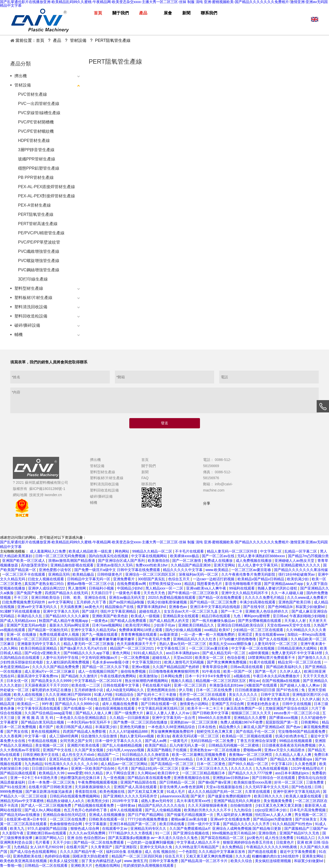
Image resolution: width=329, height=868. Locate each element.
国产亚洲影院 (126, 847)
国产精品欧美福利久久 (285, 667)
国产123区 (15, 699)
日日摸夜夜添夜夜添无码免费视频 (289, 745)
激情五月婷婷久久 (115, 699)
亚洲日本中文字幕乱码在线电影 (216, 607)
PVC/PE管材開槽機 (36, 122)
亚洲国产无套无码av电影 (27, 625)
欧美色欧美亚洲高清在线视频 (24, 861)
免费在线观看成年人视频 (60, 634)
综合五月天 (174, 856)
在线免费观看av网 (132, 584)
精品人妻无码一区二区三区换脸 (89, 644)
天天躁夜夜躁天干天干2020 (47, 685)
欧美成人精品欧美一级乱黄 (91, 551)
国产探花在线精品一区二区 (223, 838)
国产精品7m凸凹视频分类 (308, 556)
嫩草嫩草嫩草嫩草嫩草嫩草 (114, 639)
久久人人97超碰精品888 (129, 731)
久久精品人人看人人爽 (294, 755)
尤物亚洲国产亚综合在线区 (287, 708)
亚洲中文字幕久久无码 (61, 611)
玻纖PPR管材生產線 (37, 159)
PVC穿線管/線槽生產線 (39, 113)
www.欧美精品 (217, 570)
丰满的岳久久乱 (30, 616)
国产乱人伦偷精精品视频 (123, 745)
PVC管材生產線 (33, 94)
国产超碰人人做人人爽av (300, 685)
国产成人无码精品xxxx (19, 621)
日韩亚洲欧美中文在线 (41, 755)
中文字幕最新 (96, 824)
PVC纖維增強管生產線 (39, 251)
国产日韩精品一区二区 (178, 782)
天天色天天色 (155, 593)
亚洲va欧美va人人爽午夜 (207, 588)
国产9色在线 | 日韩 (307, 787)
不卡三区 (21, 597)
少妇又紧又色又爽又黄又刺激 (279, 805)
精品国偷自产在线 (120, 607)
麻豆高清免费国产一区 (245, 708)
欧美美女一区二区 (210, 658)
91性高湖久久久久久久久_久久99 (72, 764)
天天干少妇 (62, 842)
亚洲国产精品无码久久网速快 (237, 801)
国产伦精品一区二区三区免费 (214, 602)
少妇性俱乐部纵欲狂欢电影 (22, 662)
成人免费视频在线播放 (254, 561)
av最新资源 (169, 634)
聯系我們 (149, 484)
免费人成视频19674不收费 (242, 722)
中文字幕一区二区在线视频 (253, 648)
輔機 (19, 335)
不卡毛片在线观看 (190, 551)
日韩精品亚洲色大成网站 (298, 648)
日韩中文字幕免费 (164, 861)
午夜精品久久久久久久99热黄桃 (272, 847)
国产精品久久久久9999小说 (77, 704)
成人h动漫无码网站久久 (125, 690)
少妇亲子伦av (165, 625)
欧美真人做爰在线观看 (304, 796)
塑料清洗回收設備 (31, 307)
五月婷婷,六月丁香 (92, 602)
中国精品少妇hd (130, 588)
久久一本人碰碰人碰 (288, 593)
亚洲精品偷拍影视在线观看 (72, 565)
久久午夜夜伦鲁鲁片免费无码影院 (249, 574)
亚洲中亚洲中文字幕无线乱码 (297, 792)
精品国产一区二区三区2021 (132, 648)
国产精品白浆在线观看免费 (150, 778)
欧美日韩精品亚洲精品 (39, 648)
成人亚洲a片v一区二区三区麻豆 (50, 671)
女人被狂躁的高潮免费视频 (68, 662)
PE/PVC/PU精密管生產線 (41, 233)
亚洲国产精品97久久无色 (300, 833)
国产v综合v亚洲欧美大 (43, 653)
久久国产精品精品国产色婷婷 (176, 667)
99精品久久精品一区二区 (153, 551)
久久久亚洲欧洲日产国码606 (69, 695)
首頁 (145, 460)
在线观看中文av (115, 828)
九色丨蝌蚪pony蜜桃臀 (252, 616)
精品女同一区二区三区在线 (300, 662)
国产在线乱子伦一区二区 (256, 731)
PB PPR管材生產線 (36, 177)
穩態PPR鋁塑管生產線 (39, 168)
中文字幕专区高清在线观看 (39, 708)
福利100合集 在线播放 (124, 852)
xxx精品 (210, 630)
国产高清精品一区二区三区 (173, 764)
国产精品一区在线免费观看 (221, 597)
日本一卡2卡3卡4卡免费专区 (208, 676)
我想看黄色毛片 (210, 584)
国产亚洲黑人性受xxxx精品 (172, 759)
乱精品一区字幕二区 (301, 551)
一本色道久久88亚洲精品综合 (172, 727)
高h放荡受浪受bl (35, 565)
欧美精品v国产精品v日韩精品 (261, 579)
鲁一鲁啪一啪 (11, 865)
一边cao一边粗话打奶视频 (214, 579)
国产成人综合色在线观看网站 (34, 852)
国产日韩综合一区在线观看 (274, 778)
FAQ (145, 478)
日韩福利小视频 (102, 588)
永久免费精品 (233, 847)
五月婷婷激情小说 (89, 690)
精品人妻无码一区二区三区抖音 (233, 551)
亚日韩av (280, 616)
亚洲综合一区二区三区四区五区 (151, 574)
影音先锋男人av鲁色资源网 (182, 787)
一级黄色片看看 (129, 593)
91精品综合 (125, 695)
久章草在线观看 (258, 792)
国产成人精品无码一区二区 (224, 653)
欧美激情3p (149, 676)
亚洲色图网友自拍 (162, 690)
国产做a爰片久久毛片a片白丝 (84, 648)
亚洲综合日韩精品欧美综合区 (241, 625)
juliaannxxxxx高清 (174, 796)
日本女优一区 (18, 681)
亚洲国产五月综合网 (228, 704)
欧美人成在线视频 (29, 695)
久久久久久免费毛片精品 (265, 597)
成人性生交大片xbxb (79, 755)
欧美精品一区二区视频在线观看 (248, 736)
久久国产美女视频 (89, 750)
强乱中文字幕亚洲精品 (119, 611)
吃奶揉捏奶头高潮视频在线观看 (149, 865)
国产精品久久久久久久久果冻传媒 (301, 570)
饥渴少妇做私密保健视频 (168, 602)
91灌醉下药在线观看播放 (20, 611)
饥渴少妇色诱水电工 (292, 736)
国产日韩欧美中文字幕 (211, 713)
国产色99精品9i (281, 607)
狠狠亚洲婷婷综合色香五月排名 (249, 842)
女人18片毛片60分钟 (47, 847)
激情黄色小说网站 (195, 704)
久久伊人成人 (291, 671)
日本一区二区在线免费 (214, 690)
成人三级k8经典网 (64, 736)
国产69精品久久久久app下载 (87, 653)
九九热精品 (33, 764)
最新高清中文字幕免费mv (38, 676)
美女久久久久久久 (244, 695)
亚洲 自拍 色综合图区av (87, 838)
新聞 (145, 472)
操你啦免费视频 (134, 671)
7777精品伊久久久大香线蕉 (131, 833)
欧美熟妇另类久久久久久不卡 (208, 810)
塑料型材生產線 (29, 288)
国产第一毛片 (266, 671)
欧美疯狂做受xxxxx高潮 (253, 782)
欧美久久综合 (242, 861)
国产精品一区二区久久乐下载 (106, 667)
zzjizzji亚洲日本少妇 (271, 810)
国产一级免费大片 (129, 713)
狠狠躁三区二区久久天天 (252, 713)
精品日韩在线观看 (216, 616)
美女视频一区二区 (50, 745)
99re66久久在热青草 (215, 718)
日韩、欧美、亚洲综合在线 (85, 597)
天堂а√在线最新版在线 (225, 787)
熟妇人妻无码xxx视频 (137, 736)
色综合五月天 (179, 579)
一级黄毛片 (179, 741)
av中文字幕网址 (61, 602)
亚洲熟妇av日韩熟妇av (231, 778)
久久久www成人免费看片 (307, 597)
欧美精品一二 (29, 704)
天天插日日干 (102, 593)
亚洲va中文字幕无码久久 (38, 607)
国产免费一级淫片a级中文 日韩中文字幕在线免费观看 (118, 570)
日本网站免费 (172, 676)
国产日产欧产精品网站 (146, 815)
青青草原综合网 (215, 667)
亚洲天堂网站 (225, 565)
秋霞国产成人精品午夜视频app (64, 621)
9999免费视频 (12, 792)
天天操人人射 (296, 621)
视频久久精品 (182, 681)
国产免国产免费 (30, 593)
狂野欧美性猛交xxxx (166, 584)
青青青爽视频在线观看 (139, 634)
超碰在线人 (162, 658)
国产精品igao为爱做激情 (273, 819)
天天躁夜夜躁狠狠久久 (93, 787)
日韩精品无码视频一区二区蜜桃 (234, 745)
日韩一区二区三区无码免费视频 (61, 556)
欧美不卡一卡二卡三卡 (206, 708)
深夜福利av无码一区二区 (199, 574)
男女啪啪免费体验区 (30, 759)
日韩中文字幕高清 (276, 695)
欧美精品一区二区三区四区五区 (32, 639)
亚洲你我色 (268, 833)
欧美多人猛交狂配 (65, 861)
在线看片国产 (78, 847)
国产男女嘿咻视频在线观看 (260, 621)
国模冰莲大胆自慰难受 (91, 856)
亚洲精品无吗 (59, 574)
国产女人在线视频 (274, 639)
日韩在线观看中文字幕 (122, 685)
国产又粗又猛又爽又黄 (146, 792)
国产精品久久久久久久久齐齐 (247, 824)
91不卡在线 (89, 699)
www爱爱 (75, 773)
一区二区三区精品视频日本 (204, 773)
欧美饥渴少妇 (298, 579)
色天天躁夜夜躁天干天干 (137, 644)
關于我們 (149, 466)
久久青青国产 (102, 847)
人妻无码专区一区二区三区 (276, 644)
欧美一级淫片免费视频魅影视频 (158, 699)
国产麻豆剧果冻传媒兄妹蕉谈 (49, 792)
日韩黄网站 (310, 722)
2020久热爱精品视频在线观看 (172, 597)
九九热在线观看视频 (272, 768)
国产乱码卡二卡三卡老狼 (157, 695)
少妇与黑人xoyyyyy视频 (126, 750)
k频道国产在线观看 (262, 685)
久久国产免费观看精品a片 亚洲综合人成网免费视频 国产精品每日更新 (226, 828)
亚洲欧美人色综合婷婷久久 (267, 611)
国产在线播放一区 (78, 708)
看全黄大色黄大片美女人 (280, 699)
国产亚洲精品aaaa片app (284, 584)
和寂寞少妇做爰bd (311, 607)
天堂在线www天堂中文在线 (289, 625)
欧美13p (164, 736)
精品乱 (190, 584)
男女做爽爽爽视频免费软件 (173, 731)
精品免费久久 (230, 727)
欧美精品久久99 (52, 773)
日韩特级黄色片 (110, 574)
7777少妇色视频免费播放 (148, 819)
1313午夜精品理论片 (308, 768)
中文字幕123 (282, 764)
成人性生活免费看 (280, 838)
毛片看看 (43, 842)
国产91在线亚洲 (13, 787)
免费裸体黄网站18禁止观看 (141, 630)
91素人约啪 (104, 695)
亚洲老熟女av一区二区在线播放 (216, 750)
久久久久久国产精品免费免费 (56, 667)
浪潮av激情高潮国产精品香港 (72, 561)
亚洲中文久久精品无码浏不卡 (245, 593)
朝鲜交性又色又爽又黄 (215, 731)
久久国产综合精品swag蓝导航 (49, 713)
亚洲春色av (179, 607)
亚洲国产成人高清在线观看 (136, 787)
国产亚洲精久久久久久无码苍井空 (131, 796)
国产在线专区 (254, 607)
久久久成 (243, 856)
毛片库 (123, 768)
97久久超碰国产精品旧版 (48, 828)
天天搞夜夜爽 (71, 607)
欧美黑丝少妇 (99, 801)
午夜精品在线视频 (43, 741)
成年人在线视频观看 (126, 810)
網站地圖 (20, 495)
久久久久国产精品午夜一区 (82, 852)
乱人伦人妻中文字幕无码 (258, 565)
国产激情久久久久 (313, 658)
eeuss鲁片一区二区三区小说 (297, 713)
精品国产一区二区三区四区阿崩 (137, 856)
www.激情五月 (136, 861)
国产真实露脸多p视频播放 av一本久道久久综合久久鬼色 (153, 838)
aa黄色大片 (94, 607)
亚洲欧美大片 (82, 865)
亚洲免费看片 (124, 579)
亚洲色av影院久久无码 (115, 565)
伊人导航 (186, 690)
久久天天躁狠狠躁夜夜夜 (208, 805)
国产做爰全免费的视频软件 (230, 796)
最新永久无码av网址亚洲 (70, 625)
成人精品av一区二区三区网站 (125, 764)
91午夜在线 (212, 671)
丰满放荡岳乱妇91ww (227, 685)
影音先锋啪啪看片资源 (244, 584)
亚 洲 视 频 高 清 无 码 (36, 718)
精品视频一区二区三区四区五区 (221, 681)
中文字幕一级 (36, 736)
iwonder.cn (53, 495)
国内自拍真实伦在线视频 (109, 556)
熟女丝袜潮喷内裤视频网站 (147, 681)
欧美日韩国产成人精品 (75, 727)
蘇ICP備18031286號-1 (47, 489)
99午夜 (48, 704)
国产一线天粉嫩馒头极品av (214, 621)
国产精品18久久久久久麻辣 (68, 616)
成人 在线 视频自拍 (161, 852)
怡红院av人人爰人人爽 (274, 815)
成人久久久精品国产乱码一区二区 (215, 792)
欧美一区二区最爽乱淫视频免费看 (199, 755)
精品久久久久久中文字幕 (183, 570)
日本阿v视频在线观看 (130, 759)
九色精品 (21, 847)
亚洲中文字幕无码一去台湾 (174, 718)
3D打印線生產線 (33, 279)
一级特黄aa (126, 805)
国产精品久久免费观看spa (291, 759)
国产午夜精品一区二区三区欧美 (194, 593)
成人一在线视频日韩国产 (98, 671)
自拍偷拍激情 (242, 805)
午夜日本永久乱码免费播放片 (277, 676)
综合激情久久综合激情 (99, 736)
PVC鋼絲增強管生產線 (39, 270)
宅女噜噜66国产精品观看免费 (302, 731)
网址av (254, 681)
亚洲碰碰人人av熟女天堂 (295, 561)
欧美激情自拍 (159, 561)
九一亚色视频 (114, 778)
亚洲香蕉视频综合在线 (192, 778)
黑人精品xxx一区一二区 (165, 588)
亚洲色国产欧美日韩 (295, 602)
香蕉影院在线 (86, 792)
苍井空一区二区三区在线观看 (203, 695)
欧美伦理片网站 (139, 625)
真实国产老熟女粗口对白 (45, 584)
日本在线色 (207, 727)
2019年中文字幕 (126, 801)
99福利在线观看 (242, 588)
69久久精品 (94, 773)
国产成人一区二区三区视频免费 (47, 805)
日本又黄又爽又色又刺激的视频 (222, 759)
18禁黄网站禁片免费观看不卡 (272, 658)
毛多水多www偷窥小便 (111, 662)
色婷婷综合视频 (58, 856)
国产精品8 (69, 676)
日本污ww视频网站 (108, 625)
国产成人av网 (156, 741)
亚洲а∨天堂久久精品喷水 (285, 750)
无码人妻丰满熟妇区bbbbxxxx (262, 556)
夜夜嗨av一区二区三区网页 (251, 755)
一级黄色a (100, 621)
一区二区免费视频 (135, 658)
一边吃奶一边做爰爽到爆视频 (151, 842)
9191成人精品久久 (149, 653)
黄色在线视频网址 (46, 731)
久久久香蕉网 (11, 736)
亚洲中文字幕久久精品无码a (94, 630)
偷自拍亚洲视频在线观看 (115, 708)
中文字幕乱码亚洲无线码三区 (162, 708)
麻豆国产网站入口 (50, 838)
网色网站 (123, 551)
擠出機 (21, 76)
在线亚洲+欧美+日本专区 (27, 819)
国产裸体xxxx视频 (284, 718)
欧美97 (225, 630)
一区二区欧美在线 (41, 699)
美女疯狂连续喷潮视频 (273, 861)
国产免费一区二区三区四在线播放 (141, 722)
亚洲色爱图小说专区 (56, 570)
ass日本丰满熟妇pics (183, 653)
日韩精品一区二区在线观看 (47, 865)
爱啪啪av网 (253, 750)
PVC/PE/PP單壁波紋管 (39, 242)
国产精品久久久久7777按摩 (251, 773)
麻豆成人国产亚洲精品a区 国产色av (272, 727)
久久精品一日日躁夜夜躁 (130, 718)
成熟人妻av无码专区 (158, 801)
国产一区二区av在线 (219, 556)
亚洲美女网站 (313, 856)
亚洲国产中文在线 (58, 750)
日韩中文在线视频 (297, 704)
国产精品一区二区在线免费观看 (99, 842)
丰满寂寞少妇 (106, 727)
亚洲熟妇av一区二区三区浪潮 (194, 722)
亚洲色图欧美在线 (28, 856)
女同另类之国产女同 (77, 741)
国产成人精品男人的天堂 (170, 621)
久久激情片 (89, 676)
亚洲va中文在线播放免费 (231, 819)
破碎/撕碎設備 (27, 325)
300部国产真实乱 (152, 579)
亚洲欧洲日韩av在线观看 (47, 833)
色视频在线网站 (108, 865)
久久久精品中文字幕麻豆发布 (222, 852)
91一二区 (163, 833)
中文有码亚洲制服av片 (100, 658)
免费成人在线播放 (219, 561)
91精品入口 (306, 838)
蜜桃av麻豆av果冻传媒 (190, 819)
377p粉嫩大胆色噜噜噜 (238, 639)
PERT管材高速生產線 (38, 224)
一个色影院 (187, 852)
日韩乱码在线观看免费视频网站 (75, 796)
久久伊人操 (311, 699)
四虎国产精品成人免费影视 (85, 731)
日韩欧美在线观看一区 (107, 819)
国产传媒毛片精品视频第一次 (190, 815)
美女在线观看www (270, 634)
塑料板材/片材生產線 (33, 298)
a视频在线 (242, 676)
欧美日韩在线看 (172, 824)
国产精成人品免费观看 (129, 621)
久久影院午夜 (13, 833)
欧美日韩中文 (169, 773)
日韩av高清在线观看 (247, 667)
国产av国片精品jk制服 (127, 602)
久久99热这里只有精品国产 (197, 847)
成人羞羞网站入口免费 (48, 551)
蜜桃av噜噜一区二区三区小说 (91, 584)
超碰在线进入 (150, 611)
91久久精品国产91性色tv (293, 824)
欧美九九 (18, 828)
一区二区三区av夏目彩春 (252, 570)
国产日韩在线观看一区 (159, 704)
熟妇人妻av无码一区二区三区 (183, 644)
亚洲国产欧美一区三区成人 (24, 561)
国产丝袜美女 (306, 819)
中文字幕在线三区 (172, 648)
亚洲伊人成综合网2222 (47, 588)
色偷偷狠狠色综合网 (66, 824)
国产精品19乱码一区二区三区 (155, 768)
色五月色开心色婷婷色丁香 (86, 810)
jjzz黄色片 (255, 838)
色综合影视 (236, 658)
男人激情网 (77, 588)
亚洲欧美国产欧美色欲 (111, 616)
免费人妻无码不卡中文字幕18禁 (297, 653)
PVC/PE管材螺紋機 (36, 131)
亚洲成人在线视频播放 (107, 815)
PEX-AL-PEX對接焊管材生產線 (47, 196)
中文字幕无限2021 (147, 662)
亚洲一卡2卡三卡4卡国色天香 (34, 778)
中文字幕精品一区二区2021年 (99, 681)
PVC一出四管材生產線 (39, 104)
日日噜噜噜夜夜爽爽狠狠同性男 (174, 671)
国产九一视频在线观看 (100, 634)
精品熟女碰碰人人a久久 (66, 801)
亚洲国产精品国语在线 (139, 782)
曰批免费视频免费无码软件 (24, 602)
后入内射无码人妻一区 (188, 745)
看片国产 (47, 727)
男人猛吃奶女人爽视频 (235, 815)
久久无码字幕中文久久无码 (267, 787)
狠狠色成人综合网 (85, 828)
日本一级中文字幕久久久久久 (119, 741)
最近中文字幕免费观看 (298, 852)
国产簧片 (198, 796)
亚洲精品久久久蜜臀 (250, 718)
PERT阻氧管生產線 (36, 214)
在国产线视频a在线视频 (281, 681)
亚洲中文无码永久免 (157, 847)
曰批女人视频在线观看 (47, 579)
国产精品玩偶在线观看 (19, 773)
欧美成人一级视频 (146, 616)
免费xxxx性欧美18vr (152, 565)
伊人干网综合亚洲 (121, 773)
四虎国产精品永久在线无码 (67, 593)
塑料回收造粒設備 (31, 316)
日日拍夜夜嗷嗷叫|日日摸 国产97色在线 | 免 (270, 690)
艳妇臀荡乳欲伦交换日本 (81, 778)
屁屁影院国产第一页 (282, 722)
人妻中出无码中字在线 (61, 658)
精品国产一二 (109, 755)
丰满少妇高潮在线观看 (258, 602)
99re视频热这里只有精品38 (234, 833)
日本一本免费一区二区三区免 (52, 782)
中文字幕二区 (271, 551)
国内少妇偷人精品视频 (184, 630)
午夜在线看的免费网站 (119, 676)
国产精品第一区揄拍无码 (48, 630)
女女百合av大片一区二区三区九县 (191, 611)
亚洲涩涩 (245, 634)
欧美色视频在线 (113, 792)
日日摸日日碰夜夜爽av (50, 768)
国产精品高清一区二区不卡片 (205, 861)
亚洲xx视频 (141, 667)
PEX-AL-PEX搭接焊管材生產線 (47, 187)
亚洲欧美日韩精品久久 (197, 625)
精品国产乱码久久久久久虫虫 (162, 805)
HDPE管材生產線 (34, 141)
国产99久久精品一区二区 (249, 764)
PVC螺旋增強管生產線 (39, 261)
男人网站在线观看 (218, 699)
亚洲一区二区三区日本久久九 (205, 768)
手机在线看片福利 (157, 685)
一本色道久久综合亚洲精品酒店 (82, 718)
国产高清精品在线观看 (92, 759)
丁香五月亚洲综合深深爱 (257, 741)
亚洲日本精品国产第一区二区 (133, 824)
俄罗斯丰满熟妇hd (152, 607)
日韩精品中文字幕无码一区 (89, 579)
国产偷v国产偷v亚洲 (215, 782)
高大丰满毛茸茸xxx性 (194, 801)
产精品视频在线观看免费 (95, 805)
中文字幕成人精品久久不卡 (199, 842)
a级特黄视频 (259, 653)
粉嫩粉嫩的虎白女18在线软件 (276, 856)
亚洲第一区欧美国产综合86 (93, 768)
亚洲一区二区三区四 (190, 685)
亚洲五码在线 (60, 759)
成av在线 (193, 699)
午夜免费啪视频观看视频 (98, 782)
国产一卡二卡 (232, 611)
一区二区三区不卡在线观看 (24, 574)
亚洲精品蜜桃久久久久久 (301, 565)
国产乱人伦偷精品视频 (163, 810)
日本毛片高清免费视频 (308, 810)
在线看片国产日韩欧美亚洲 (51, 787)
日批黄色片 (286, 842)
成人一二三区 (246, 699)
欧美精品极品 (84, 574)
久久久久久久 (242, 768)
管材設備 (23, 85)
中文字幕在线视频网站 (150, 556)
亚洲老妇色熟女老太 (263, 704)
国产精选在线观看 (263, 852)
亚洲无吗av (68, 699)
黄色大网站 (122, 653)
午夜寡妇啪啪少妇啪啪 (308, 616)
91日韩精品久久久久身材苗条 (146, 755)
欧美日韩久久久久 (269, 796)
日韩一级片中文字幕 (204, 824)
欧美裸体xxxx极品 (185, 556)
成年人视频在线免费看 (121, 704)
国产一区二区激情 (187, 561)
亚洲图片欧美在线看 (84, 745)
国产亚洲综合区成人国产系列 (122, 561)
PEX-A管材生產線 (34, 205)
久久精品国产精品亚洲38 (191, 565)
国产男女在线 (18, 731)
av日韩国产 (259, 759)
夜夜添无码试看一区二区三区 (196, 736)
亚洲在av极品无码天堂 (128, 597)
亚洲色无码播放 (133, 727)
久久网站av (147, 773)
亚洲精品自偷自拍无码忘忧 (65, 815)
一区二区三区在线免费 (68, 819)
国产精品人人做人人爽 (94, 713)
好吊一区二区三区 (289, 782)
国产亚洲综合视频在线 (191, 833)
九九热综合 (243, 810)
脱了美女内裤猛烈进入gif (102, 861)
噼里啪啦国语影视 (75, 639)
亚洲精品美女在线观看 (181, 616)
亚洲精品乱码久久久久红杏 (195, 639)
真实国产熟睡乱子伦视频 (167, 750)
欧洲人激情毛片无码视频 (185, 662)
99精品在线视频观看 (296, 741)
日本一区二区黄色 (212, 764)
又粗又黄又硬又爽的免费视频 (210, 856)
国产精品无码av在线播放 (20, 815)
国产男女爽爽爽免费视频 (227, 662)
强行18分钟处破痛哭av (297, 574)
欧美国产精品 (156, 745)
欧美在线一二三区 (86, 685)
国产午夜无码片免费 (154, 639)
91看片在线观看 (263, 662)
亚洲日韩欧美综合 (46, 597)
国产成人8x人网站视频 (43, 810)
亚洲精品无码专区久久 (149, 828)
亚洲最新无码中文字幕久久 (39, 644)
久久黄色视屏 (306, 764)
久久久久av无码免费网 (88, 833)
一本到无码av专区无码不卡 (89, 722)
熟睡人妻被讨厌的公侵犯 (278, 588)
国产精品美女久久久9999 (52, 681)
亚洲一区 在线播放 (22, 634)
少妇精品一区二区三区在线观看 (259, 630)
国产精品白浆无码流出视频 (43, 722)
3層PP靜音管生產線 (36, 150)
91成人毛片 (176, 792)
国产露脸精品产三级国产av (306, 828)
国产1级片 (90, 611)
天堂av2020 (183, 658)
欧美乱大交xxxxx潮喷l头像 (231, 644)
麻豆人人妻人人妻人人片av (168, 713)
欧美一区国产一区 (238, 671)
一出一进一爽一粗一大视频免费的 (208, 634)
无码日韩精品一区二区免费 (213, 741)
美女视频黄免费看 (278, 801)
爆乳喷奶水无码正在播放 (52, 690)
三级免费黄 (315, 782)
